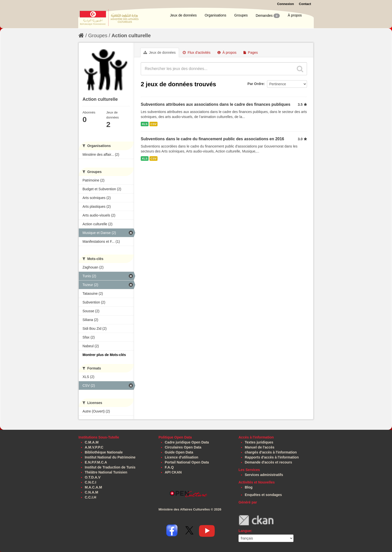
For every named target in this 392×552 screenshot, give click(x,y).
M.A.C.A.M (93, 487)
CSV (153, 124)
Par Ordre (256, 84)
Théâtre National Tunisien (106, 472)
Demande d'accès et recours (268, 462)
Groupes (241, 15)
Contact (305, 4)
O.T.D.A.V (93, 477)
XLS (145, 124)
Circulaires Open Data (183, 447)
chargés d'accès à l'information (271, 452)
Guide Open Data (179, 452)
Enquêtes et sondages (263, 495)
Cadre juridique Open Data (187, 442)
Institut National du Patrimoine (110, 457)
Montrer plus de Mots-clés (104, 355)
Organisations (215, 15)
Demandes (268, 16)
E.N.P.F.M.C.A (96, 462)
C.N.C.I (90, 482)
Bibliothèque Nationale (104, 452)
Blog (249, 487)
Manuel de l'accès (260, 447)
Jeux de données (183, 15)
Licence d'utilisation (181, 457)
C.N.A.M (91, 492)
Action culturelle (131, 35)
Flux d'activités (197, 52)
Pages (251, 52)
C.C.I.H (90, 497)
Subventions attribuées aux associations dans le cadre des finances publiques (215, 104)
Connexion (285, 4)
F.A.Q (169, 467)
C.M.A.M (92, 442)
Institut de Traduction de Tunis (110, 467)
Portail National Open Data (187, 462)
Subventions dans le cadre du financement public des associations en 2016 (212, 139)
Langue (245, 531)
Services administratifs (264, 475)
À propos (295, 15)
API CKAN (173, 472)
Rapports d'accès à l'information (272, 457)
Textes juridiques (259, 442)
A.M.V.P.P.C (94, 447)
